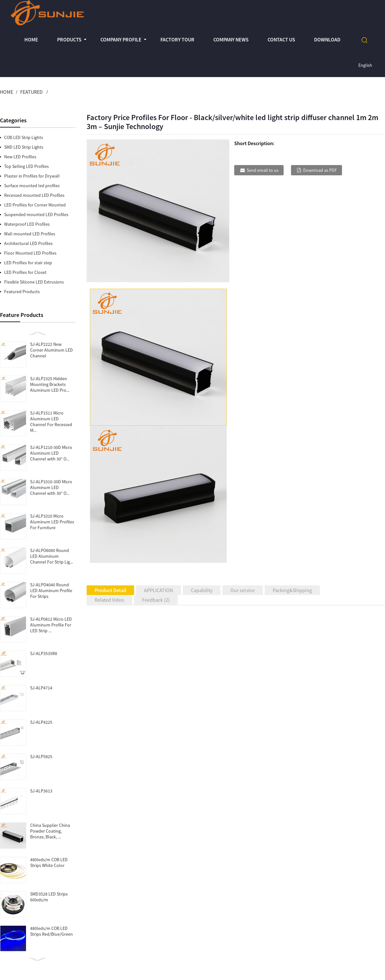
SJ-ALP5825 (41, 757)
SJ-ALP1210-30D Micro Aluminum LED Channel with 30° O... (51, 453)
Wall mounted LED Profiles (30, 234)
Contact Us (281, 39)
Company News (231, 39)
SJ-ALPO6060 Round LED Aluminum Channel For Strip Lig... (51, 556)
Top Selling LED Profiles (26, 166)
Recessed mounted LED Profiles (34, 195)
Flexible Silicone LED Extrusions (34, 282)
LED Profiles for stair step (28, 263)
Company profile (121, 39)
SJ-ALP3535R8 (44, 653)
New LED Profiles (20, 157)
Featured (31, 92)
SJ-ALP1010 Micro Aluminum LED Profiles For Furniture (52, 522)
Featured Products (22, 292)
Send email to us (263, 170)
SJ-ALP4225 (41, 722)
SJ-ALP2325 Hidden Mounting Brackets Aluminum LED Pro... (50, 384)
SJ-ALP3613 (41, 791)
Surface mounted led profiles (32, 186)
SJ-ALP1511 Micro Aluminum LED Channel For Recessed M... (51, 422)
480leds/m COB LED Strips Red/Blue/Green (51, 931)
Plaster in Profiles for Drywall (32, 176)
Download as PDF (320, 170)
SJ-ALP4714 (41, 688)
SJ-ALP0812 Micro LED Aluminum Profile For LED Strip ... (51, 625)
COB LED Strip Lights (24, 137)
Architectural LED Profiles (28, 243)
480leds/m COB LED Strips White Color (49, 862)
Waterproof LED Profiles (27, 224)
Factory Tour (177, 39)
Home (31, 39)
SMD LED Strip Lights (24, 147)
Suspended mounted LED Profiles (36, 214)
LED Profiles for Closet (25, 272)
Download (327, 39)
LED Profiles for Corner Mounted (35, 205)
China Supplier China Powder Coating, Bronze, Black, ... (50, 831)
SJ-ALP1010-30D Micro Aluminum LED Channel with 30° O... (51, 487)
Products (69, 39)
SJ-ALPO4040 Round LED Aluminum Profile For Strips (51, 591)
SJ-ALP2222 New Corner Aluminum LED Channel (51, 350)
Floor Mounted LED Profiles (30, 253)
